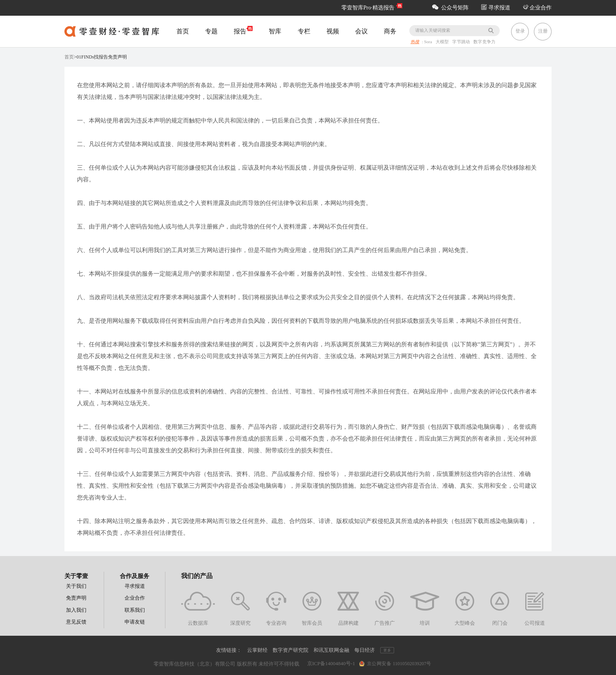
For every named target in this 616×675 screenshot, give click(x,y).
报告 (243, 31)
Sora (429, 42)
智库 (275, 31)
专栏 (304, 31)
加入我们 (76, 610)
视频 (333, 31)
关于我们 (76, 586)
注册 (543, 31)
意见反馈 (76, 622)
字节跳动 (462, 42)
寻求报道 (496, 8)
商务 (390, 31)
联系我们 (135, 610)
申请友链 (135, 622)
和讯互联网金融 (331, 650)
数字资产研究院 (291, 650)
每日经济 (365, 650)
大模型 (443, 42)
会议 (361, 31)
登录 (520, 31)
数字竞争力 (484, 42)
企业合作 (537, 8)
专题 (211, 31)
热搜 (415, 42)
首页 (183, 31)
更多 (387, 650)
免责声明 (76, 598)
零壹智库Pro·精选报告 (368, 8)
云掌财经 (257, 650)
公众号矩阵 (450, 8)
